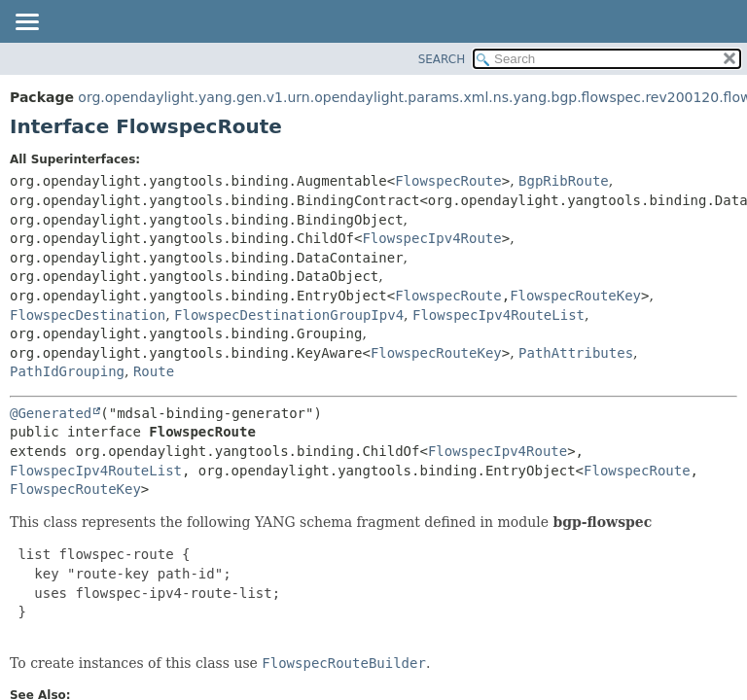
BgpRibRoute (564, 181)
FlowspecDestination (88, 315)
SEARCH (442, 59)
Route (154, 371)
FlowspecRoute (448, 181)
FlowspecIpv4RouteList (498, 315)
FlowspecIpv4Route (431, 238)
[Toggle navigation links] (26, 23)
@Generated (51, 413)
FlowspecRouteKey (575, 296)
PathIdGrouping (67, 371)
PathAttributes (576, 353)
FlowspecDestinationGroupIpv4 (289, 315)
